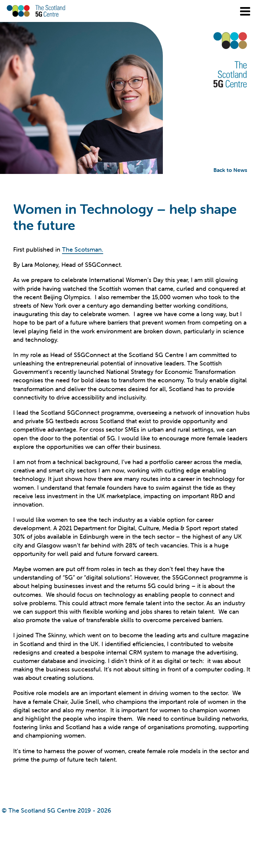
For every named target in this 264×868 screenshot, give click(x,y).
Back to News (230, 170)
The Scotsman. (83, 249)
